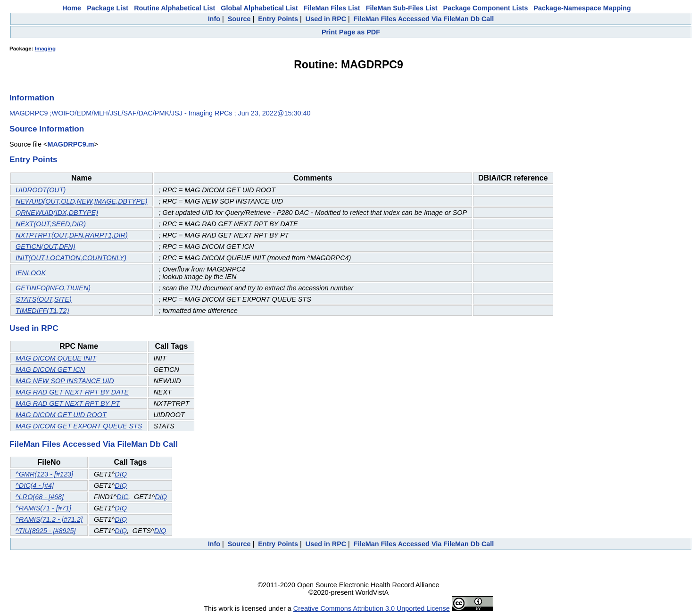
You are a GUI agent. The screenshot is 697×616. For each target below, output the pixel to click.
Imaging (45, 49)
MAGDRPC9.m (71, 144)
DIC (122, 497)
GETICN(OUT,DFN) (46, 246)
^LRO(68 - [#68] (40, 497)
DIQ (121, 474)
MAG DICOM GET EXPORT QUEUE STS (79, 426)
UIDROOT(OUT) (41, 190)
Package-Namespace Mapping (582, 8)
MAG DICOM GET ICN (50, 370)
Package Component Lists (486, 8)
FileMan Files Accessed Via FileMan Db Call (424, 19)
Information (32, 98)
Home (72, 8)
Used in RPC (326, 19)
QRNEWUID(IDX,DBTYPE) (57, 213)
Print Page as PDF (351, 32)
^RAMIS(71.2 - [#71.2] (49, 519)
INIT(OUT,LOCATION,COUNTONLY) (71, 258)
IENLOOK (31, 273)
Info (214, 19)
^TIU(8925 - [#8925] (46, 531)
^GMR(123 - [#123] (44, 474)
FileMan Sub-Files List (402, 8)
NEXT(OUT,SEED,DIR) (51, 224)
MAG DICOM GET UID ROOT (61, 415)
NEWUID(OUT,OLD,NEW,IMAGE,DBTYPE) (82, 201)
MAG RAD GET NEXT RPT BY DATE (72, 392)
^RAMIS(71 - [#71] (43, 508)
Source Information (47, 129)
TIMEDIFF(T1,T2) (42, 311)
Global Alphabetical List (259, 8)
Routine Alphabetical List (174, 8)
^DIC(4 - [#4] (35, 485)
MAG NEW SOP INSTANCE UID (65, 381)
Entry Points (278, 19)
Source (239, 19)
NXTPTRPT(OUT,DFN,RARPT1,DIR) (72, 235)
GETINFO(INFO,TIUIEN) (53, 288)
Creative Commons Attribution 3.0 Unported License (372, 608)
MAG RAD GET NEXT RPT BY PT (68, 403)
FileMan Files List (332, 8)
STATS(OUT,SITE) (44, 299)
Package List (108, 8)
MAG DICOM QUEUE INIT (56, 358)
